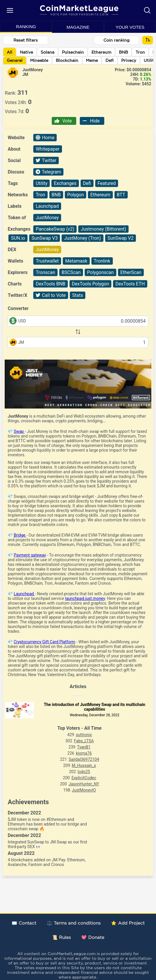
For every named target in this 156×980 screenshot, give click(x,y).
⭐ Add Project (128, 923)
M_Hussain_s (84, 765)
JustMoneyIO (84, 790)
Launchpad (24, 594)
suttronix (84, 735)
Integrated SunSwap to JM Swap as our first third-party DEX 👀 (47, 844)
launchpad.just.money (85, 598)
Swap (19, 431)
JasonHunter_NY (84, 784)
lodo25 (84, 772)
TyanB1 (84, 747)
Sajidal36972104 (84, 759)
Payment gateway (30, 555)
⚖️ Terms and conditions (74, 923)
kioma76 (84, 753)
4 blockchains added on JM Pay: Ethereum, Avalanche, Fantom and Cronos (46, 862)
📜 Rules (61, 937)
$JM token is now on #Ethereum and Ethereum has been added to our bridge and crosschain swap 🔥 (47, 824)
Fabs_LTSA (84, 741)
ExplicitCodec (84, 778)
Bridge (20, 535)
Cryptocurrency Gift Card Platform (45, 642)
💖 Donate (93, 937)
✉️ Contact (24, 923)
